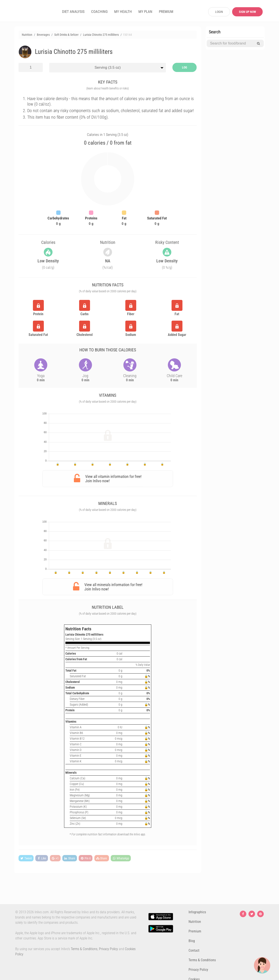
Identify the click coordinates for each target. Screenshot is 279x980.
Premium (195, 931)
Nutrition (195, 922)
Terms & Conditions (84, 949)
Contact (194, 950)
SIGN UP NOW (248, 12)
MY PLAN (145, 12)
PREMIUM (166, 12)
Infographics (197, 912)
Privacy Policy (108, 949)
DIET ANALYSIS (73, 12)
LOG (185, 67)
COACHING (99, 12)
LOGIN (219, 12)
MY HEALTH (123, 12)
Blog (192, 941)
